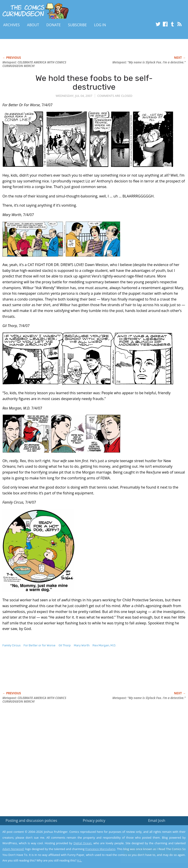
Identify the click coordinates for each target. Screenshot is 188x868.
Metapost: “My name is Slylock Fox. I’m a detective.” (149, 62)
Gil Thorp (65, 645)
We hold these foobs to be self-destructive (94, 83)
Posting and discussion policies (31, 820)
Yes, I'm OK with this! (150, 851)
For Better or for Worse (40, 645)
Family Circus (12, 645)
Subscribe (77, 25)
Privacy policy (94, 820)
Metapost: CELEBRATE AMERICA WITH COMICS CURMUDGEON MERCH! (34, 64)
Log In (100, 25)
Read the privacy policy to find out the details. (148, 840)
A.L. (80, 860)
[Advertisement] (84, 674)
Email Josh (157, 820)
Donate (53, 25)
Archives (11, 25)
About (33, 25)
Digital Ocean (83, 843)
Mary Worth (82, 645)
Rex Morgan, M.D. (104, 645)
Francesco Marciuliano (100, 849)
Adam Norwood (13, 849)
